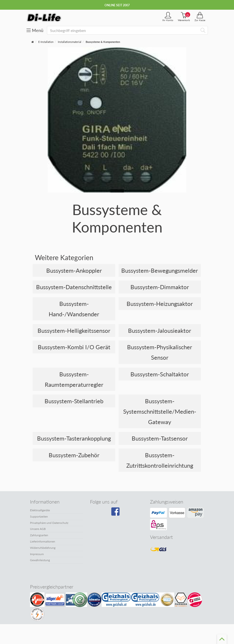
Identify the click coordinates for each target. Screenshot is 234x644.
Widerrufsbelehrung (43, 548)
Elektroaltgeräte (40, 510)
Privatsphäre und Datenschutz (49, 523)
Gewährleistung (40, 560)
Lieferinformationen (43, 541)
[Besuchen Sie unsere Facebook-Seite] (116, 513)
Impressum (37, 554)
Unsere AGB (38, 529)
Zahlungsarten (39, 535)
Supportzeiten (39, 516)
